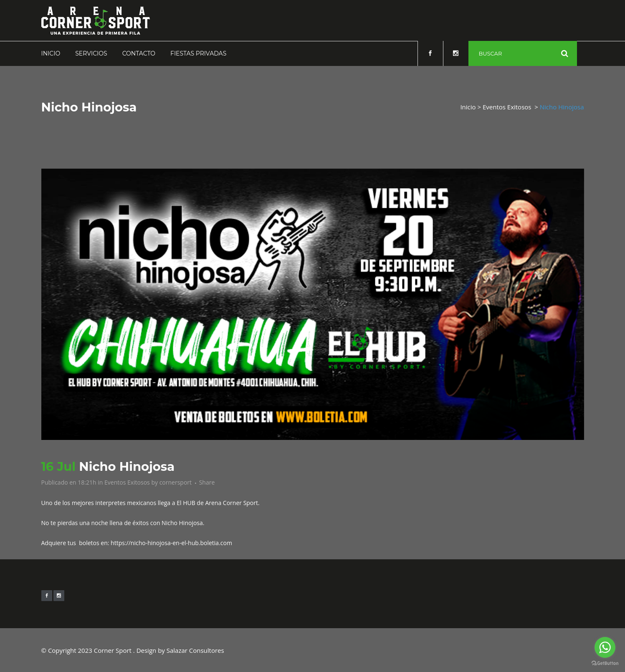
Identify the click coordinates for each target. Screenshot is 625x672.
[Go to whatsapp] (605, 647)
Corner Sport (113, 650)
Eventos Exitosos (507, 107)
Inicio (468, 107)
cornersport (176, 482)
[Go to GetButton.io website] (605, 663)
